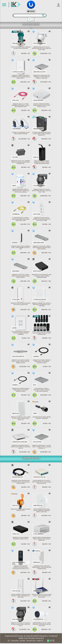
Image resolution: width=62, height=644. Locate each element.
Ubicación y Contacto (47, 637)
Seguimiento (10, 637)
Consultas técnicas (35, 639)
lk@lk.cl (22, 639)
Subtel (35, 637)
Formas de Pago (24, 637)
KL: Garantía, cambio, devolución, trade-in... (26, 641)
